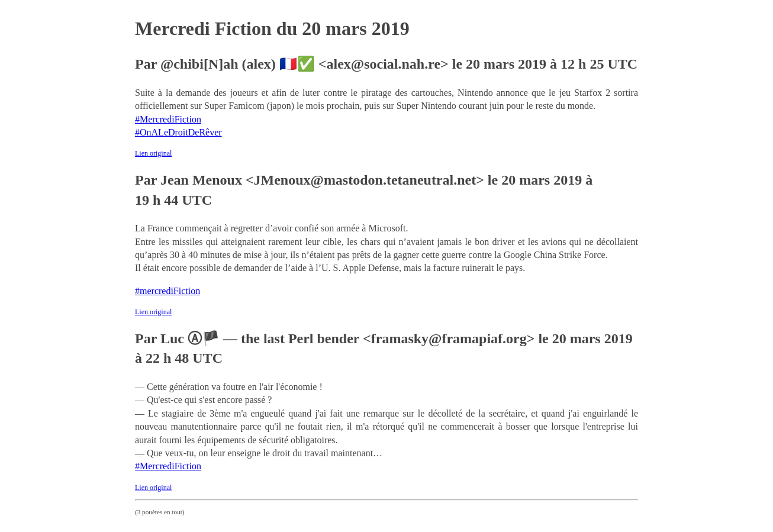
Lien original (153, 153)
